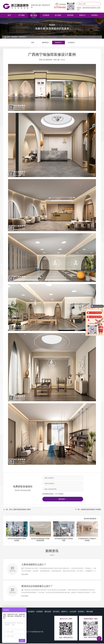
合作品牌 (73, 612)
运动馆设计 (71, 43)
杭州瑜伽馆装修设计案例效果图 (64, 540)
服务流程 (48, 612)
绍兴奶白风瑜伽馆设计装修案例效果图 (40, 540)
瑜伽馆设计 (23, 37)
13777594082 (60, 8)
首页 (9, 15)
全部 (33, 43)
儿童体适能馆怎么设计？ (34, 565)
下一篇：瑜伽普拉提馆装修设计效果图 (88, 510)
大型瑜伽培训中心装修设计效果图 (87, 540)
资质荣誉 (70, 15)
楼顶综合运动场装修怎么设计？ (37, 586)
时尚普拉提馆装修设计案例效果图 (17, 540)
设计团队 (58, 15)
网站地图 (90, 612)
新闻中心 (83, 15)
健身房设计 (46, 43)
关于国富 (21, 15)
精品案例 (34, 15)
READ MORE (25, 575)
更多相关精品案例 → (91, 519)
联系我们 (95, 15)
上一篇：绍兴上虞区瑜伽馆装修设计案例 (17, 510)
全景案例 (46, 15)
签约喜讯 (56, 612)
